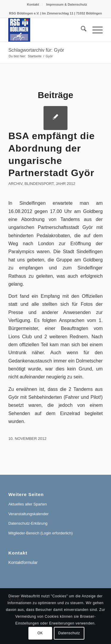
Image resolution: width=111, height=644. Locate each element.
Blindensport (39, 184)
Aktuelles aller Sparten (28, 504)
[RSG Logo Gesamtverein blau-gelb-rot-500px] (46, 30)
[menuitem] (33, 4)
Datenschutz (69, 633)
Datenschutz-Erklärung (28, 523)
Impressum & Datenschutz (67, 4)
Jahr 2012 (65, 184)
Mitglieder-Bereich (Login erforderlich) (40, 533)
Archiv (15, 184)
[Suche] (81, 30)
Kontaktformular (23, 562)
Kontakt (33, 4)
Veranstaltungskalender (28, 514)
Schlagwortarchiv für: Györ (36, 50)
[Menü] (95, 30)
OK (40, 633)
